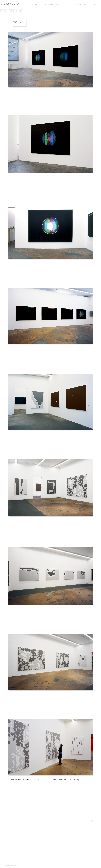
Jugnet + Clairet (10, 4)
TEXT (15, 22)
